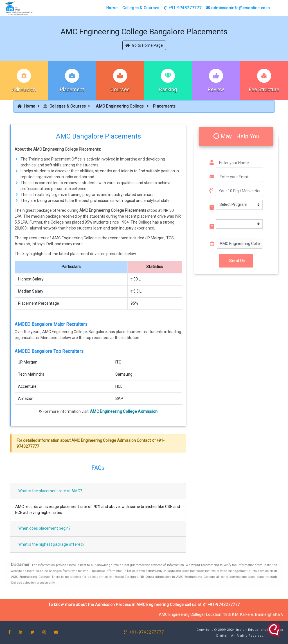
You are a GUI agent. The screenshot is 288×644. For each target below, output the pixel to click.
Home (112, 8)
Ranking (168, 89)
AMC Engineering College (120, 106)
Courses (120, 89)
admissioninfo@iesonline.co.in (238, 8)
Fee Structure (264, 89)
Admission (24, 89)
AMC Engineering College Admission (124, 411)
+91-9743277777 (183, 8)
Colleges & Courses (141, 8)
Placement (72, 89)
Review (216, 89)
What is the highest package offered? (51, 544)
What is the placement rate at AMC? (50, 491)
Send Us (236, 261)
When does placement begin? (44, 528)
